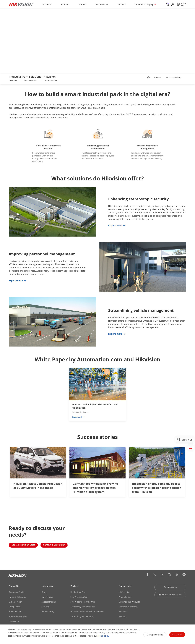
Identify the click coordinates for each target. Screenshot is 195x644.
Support (83, 4)
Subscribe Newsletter (170, 595)
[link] (13, 81)
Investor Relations (17, 597)
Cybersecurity (15, 602)
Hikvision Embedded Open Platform (87, 611)
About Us (14, 586)
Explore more (117, 226)
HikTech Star (124, 592)
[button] (163, 78)
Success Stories (49, 602)
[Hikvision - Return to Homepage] (21, 4)
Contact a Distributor (54, 545)
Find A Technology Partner (83, 602)
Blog (44, 592)
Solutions (65, 4)
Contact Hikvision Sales (23, 545)
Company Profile (17, 592)
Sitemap (122, 616)
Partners (122, 4)
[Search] (168, 4)
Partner (75, 586)
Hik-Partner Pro (78, 592)
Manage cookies (155, 635)
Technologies (102, 4)
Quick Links (125, 586)
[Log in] (173, 4)
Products (47, 4)
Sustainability (15, 611)
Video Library (48, 611)
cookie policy (103, 636)
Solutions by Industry (174, 77)
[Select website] (181, 4)
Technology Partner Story (82, 616)
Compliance (14, 607)
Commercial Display (144, 4)
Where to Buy (125, 597)
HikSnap (45, 607)
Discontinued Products (129, 602)
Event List (123, 611)
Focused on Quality (18, 616)
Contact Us (14, 621)
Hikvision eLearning (128, 607)
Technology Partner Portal (83, 607)
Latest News (47, 597)
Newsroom (48, 586)
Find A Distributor (79, 597)
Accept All (177, 635)
